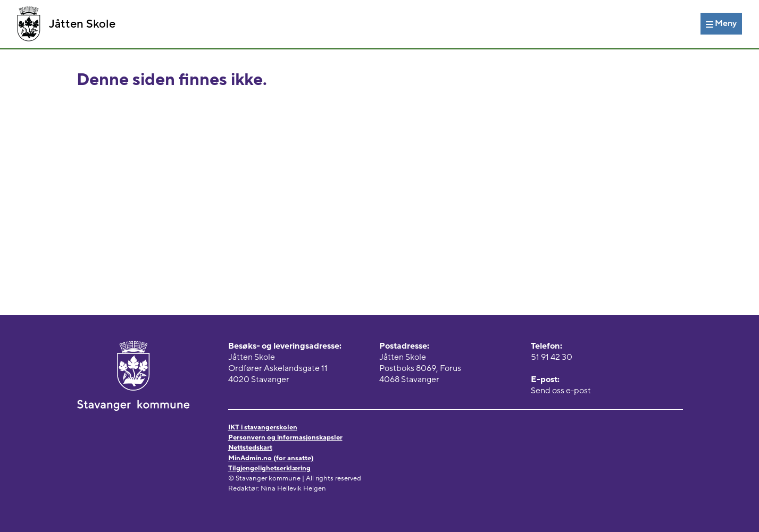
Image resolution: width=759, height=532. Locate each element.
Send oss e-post (561, 391)
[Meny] (721, 23)
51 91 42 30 (552, 357)
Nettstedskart (250, 447)
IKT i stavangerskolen (263, 427)
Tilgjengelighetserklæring (269, 468)
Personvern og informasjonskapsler (285, 437)
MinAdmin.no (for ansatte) (271, 458)
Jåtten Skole (66, 24)
